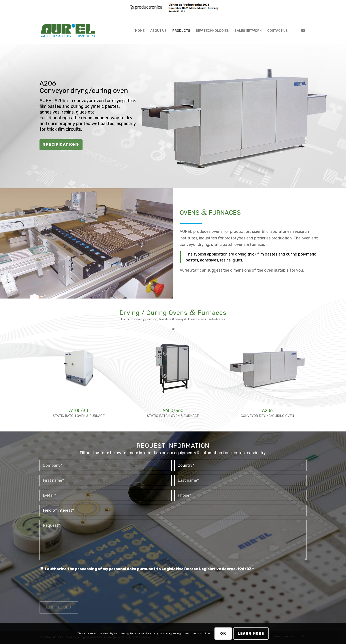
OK (223, 634)
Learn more (251, 634)
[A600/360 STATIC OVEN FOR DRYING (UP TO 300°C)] (173, 368)
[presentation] (73, 591)
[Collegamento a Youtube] (303, 30)
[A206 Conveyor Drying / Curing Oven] (267, 368)
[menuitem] (140, 31)
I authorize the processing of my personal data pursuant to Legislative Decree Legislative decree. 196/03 (149, 569)
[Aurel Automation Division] (68, 31)
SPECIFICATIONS (61, 144)
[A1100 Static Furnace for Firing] (79, 368)
